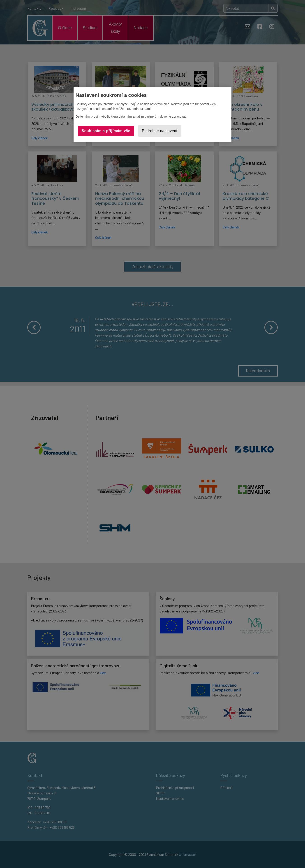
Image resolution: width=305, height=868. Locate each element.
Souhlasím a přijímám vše (106, 131)
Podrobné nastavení (160, 131)
